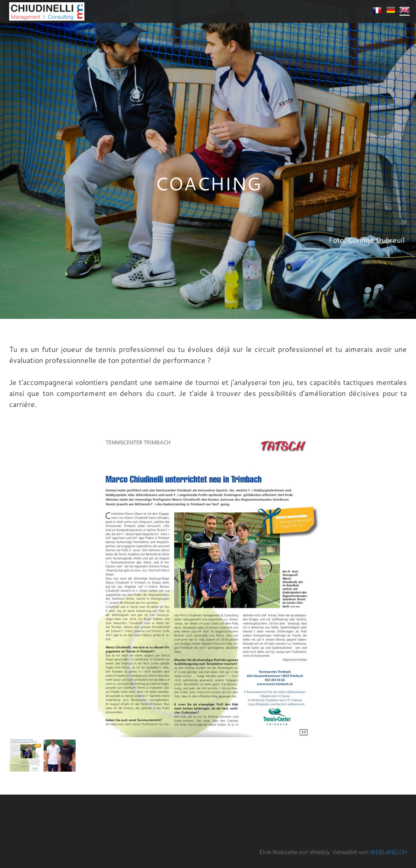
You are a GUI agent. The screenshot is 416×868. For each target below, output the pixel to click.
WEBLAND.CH (388, 852)
